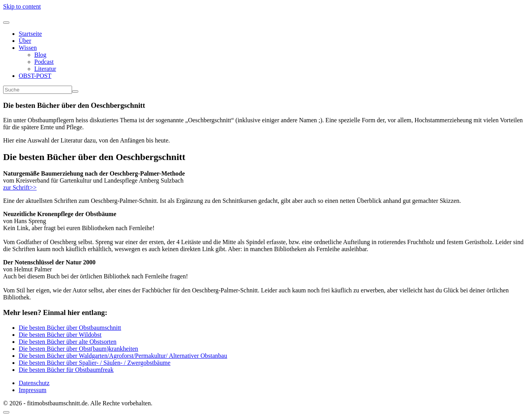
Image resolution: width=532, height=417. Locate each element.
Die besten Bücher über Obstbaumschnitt (70, 328)
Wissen (28, 48)
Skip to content (22, 6)
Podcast (44, 62)
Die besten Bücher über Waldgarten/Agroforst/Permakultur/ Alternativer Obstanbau (123, 356)
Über (25, 41)
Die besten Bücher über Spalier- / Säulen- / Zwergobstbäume (95, 363)
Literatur (45, 69)
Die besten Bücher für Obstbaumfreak (66, 370)
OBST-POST (35, 76)
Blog (40, 55)
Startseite (30, 34)
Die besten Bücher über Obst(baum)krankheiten (78, 349)
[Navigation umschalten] (6, 23)
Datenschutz (34, 383)
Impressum (33, 390)
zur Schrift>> (20, 187)
